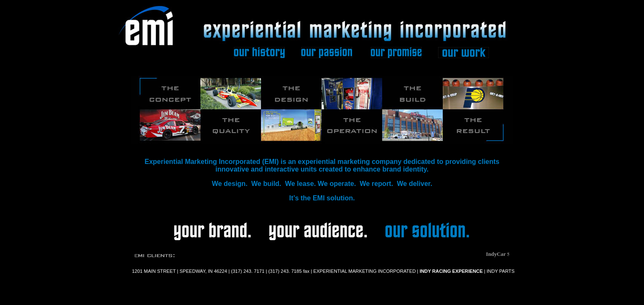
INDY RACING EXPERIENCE (451, 271)
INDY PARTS (500, 271)
